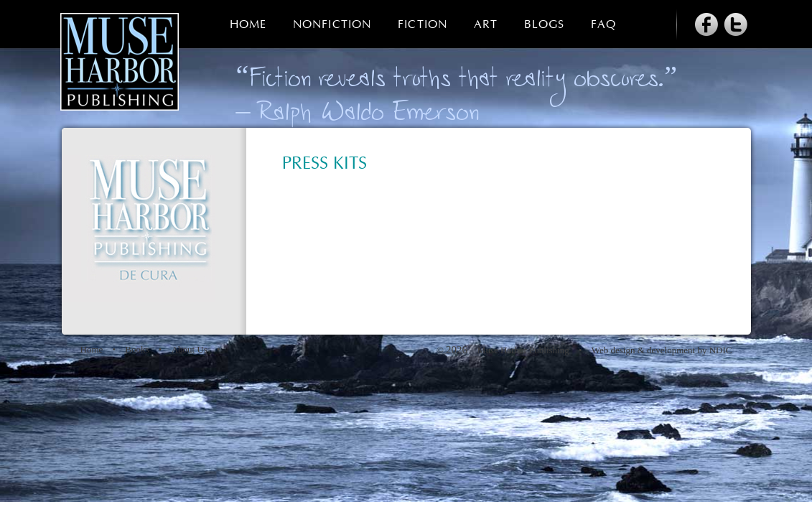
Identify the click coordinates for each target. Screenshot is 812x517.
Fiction (423, 25)
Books (137, 349)
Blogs (544, 25)
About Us (190, 349)
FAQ (603, 25)
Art (486, 25)
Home (248, 25)
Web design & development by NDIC (662, 350)
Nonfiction (332, 25)
